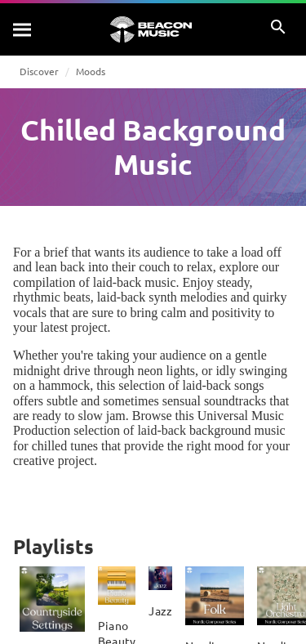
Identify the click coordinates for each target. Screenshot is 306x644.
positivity (236, 313)
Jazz (160, 610)
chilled (50, 446)
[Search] (23, 29)
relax (200, 267)
